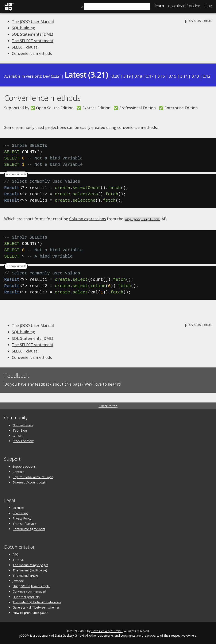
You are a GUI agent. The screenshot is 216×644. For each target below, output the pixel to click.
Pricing (184, 6)
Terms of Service (24, 523)
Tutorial (18, 559)
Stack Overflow (23, 441)
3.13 (195, 76)
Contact (18, 471)
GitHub (18, 435)
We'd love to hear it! (103, 384)
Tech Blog (20, 430)
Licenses (19, 507)
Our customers (23, 425)
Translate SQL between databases (37, 602)
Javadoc (18, 581)
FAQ (16, 554)
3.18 (138, 76)
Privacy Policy (22, 518)
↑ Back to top (108, 406)
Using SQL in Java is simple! (31, 586)
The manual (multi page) (30, 570)
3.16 (161, 76)
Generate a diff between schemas (36, 607)
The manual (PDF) (25, 575)
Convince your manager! (29, 591)
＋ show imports (16, 174)
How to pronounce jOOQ (30, 612)
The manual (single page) (30, 565)
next (208, 20)
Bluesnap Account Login (30, 482)
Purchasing (20, 513)
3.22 (56, 76)
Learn (159, 6)
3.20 (116, 76)
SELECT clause (25, 47)
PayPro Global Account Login (33, 477)
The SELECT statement (33, 41)
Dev (46, 76)
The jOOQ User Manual (33, 22)
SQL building (23, 28)
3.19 (127, 76)
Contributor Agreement (29, 529)
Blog (208, 6)
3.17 (150, 76)
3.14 (184, 76)
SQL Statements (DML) (32, 34)
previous (193, 20)
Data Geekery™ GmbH (107, 631)
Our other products (26, 596)
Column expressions (88, 219)
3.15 (173, 76)
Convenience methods (32, 53)
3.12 (207, 76)
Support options (24, 466)
